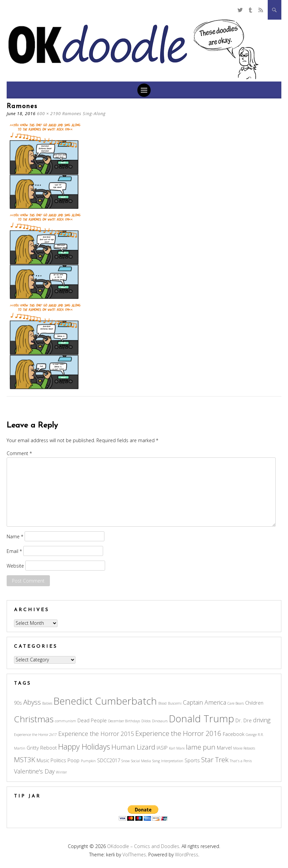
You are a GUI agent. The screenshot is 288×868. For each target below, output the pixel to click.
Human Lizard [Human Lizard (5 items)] (133, 747)
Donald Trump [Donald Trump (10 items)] (202, 719)
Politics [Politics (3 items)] (58, 760)
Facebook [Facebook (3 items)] (234, 734)
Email (14, 551)
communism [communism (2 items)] (66, 721)
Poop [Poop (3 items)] (73, 760)
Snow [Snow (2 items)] (126, 761)
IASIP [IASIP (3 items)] (162, 748)
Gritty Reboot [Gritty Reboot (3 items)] (42, 748)
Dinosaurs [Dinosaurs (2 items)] (160, 721)
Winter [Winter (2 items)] (61, 772)
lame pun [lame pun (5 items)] (201, 747)
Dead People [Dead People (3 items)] (92, 720)
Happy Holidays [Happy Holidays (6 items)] (84, 747)
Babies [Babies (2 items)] (47, 703)
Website (15, 565)
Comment (19, 453)
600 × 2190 (49, 113)
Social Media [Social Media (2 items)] (141, 761)
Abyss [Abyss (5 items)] (32, 702)
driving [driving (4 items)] (262, 720)
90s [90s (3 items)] (18, 703)
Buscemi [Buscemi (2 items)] (175, 703)
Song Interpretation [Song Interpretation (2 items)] (168, 761)
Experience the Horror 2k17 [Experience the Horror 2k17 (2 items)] (35, 735)
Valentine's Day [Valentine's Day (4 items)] (34, 771)
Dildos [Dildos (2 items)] (146, 721)
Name (15, 536)
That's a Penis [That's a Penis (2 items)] (241, 761)
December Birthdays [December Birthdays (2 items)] (124, 721)
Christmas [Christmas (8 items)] (34, 719)
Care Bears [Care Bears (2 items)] (236, 703)
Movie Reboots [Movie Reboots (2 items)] (244, 748)
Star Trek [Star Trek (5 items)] (215, 760)
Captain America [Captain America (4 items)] (205, 702)
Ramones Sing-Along (84, 113)
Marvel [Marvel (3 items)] (224, 748)
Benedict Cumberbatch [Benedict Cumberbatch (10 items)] (105, 701)
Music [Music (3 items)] (43, 760)
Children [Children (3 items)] (254, 703)
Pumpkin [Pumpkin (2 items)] (88, 761)
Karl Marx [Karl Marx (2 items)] (177, 748)
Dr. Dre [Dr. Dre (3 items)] (244, 720)
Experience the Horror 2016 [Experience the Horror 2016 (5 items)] (178, 733)
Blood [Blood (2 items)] (162, 703)
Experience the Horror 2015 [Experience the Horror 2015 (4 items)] (96, 734)
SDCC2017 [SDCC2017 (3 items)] (109, 760)
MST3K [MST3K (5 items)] (25, 760)
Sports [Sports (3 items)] (192, 760)
